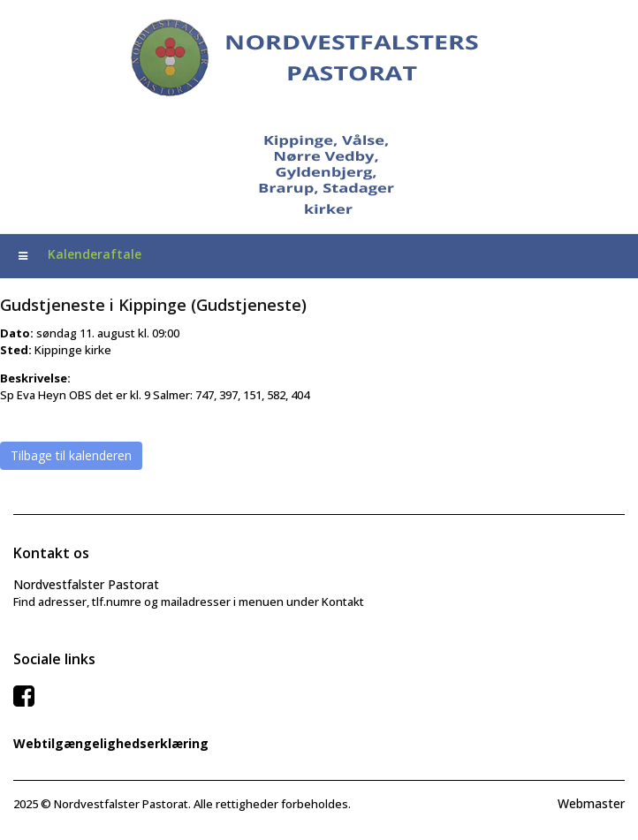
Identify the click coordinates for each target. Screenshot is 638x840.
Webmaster (591, 803)
